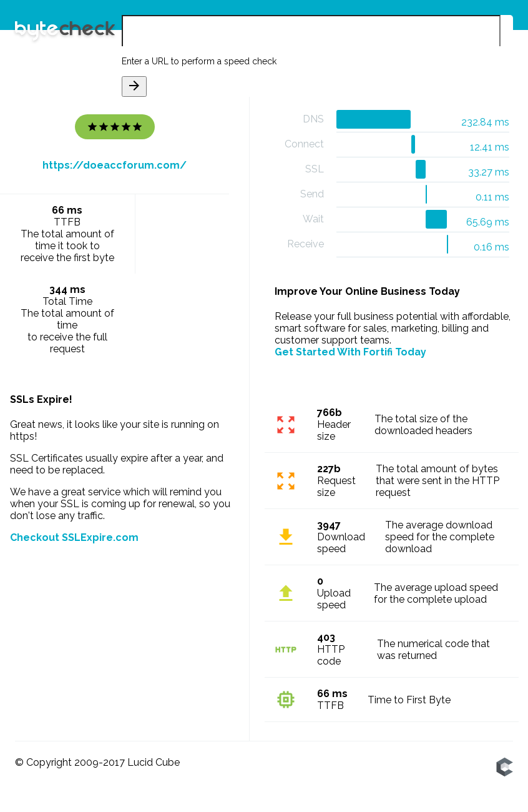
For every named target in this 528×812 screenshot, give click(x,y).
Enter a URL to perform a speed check (199, 61)
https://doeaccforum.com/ (115, 165)
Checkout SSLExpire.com (74, 537)
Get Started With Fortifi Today (350, 352)
